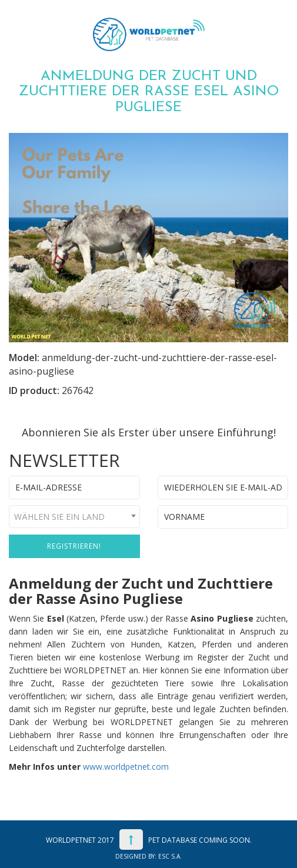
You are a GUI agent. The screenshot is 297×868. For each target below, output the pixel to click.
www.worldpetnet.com (126, 767)
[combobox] (74, 517)
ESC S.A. (170, 856)
